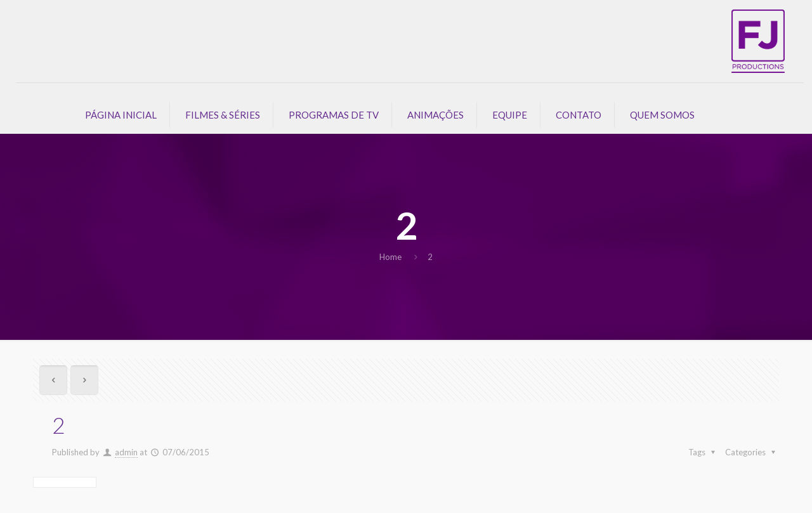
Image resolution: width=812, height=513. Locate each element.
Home (390, 257)
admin (126, 452)
